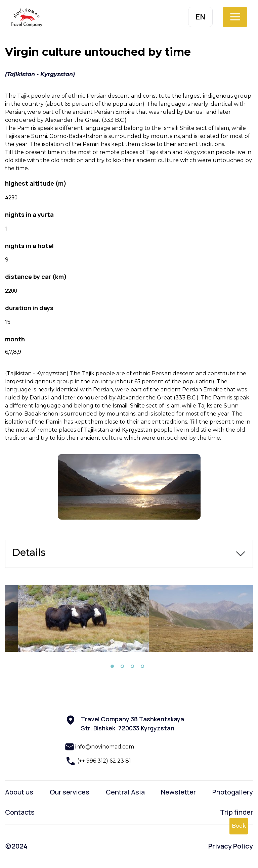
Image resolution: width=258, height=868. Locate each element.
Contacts (20, 812)
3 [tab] (132, 666)
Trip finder (236, 812)
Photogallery (233, 792)
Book (239, 826)
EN (200, 17)
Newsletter (178, 792)
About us (19, 792)
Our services (70, 792)
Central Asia (125, 792)
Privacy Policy (231, 846)
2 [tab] (122, 666)
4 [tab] (142, 666)
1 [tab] (112, 666)
